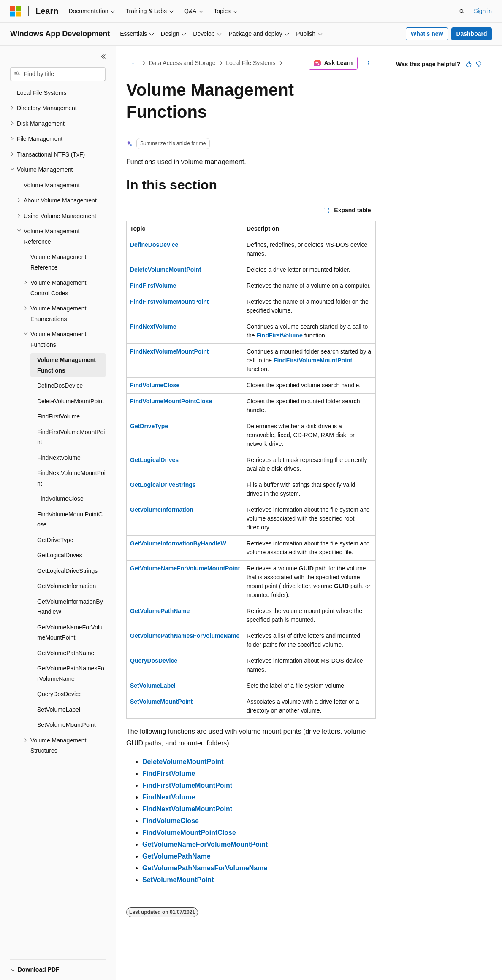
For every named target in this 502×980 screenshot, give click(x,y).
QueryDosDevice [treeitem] (60, 694)
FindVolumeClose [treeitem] (60, 499)
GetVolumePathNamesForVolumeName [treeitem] (71, 674)
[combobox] (58, 74)
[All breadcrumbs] (134, 63)
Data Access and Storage (182, 63)
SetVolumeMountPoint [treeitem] (66, 725)
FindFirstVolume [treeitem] (58, 416)
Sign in (483, 11)
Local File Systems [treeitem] (42, 93)
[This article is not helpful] (479, 64)
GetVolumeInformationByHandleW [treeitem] (70, 607)
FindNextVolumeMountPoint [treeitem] (71, 478)
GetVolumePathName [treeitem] (66, 653)
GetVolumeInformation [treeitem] (66, 586)
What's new (427, 34)
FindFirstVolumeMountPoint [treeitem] (71, 437)
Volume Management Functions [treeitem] (66, 365)
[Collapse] (103, 57)
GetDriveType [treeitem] (55, 540)
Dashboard (471, 34)
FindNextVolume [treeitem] (59, 458)
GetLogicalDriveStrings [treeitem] (67, 571)
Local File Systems (251, 63)
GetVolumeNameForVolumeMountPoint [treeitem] (70, 633)
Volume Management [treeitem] (52, 185)
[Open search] (462, 11)
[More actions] (368, 63)
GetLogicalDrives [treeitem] (60, 555)
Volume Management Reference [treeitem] (58, 262)
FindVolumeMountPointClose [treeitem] (71, 520)
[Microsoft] (16, 11)
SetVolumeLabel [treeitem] (59, 710)
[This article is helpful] (469, 64)
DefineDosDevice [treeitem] (60, 386)
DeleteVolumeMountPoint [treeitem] (71, 401)
